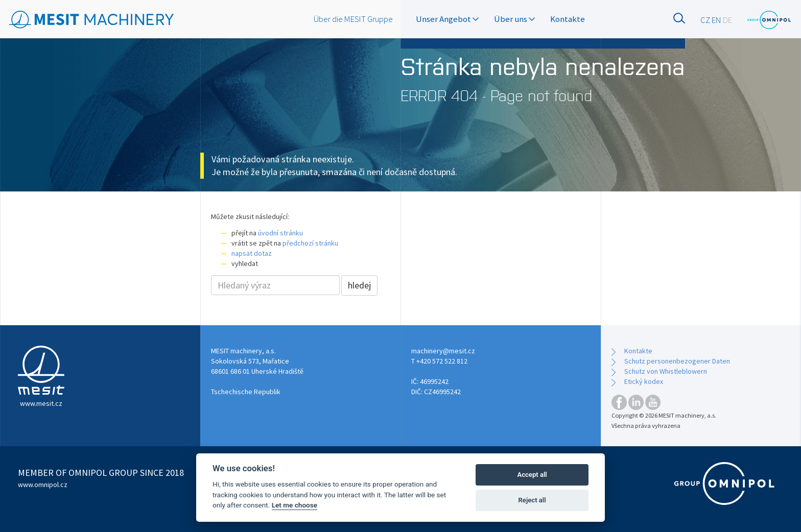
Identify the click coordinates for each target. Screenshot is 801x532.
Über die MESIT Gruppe (353, 19)
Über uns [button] (514, 19)
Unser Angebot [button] (447, 19)
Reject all (532, 500)
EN (716, 20)
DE (727, 20)
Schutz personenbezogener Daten (677, 361)
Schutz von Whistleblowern (666, 371)
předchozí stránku (310, 243)
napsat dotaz (252, 253)
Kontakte (568, 19)
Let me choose (295, 505)
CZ (705, 20)
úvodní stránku (280, 233)
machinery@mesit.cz (443, 351)
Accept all (532, 475)
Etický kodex (644, 381)
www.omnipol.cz (43, 485)
